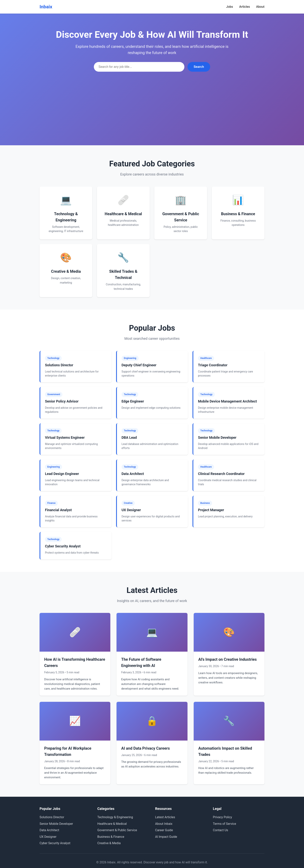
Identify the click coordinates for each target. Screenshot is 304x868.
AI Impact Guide (166, 837)
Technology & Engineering (115, 817)
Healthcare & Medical (112, 824)
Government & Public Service (117, 830)
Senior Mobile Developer (56, 824)
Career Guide (164, 830)
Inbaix (46, 7)
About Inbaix (164, 824)
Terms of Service (225, 824)
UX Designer (48, 837)
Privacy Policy (222, 817)
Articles (245, 7)
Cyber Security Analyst (55, 843)
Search (199, 67)
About (260, 7)
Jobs (230, 7)
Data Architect (49, 830)
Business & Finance (111, 837)
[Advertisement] (152, 101)
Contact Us (221, 830)
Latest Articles (165, 817)
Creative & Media (109, 843)
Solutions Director (52, 817)
